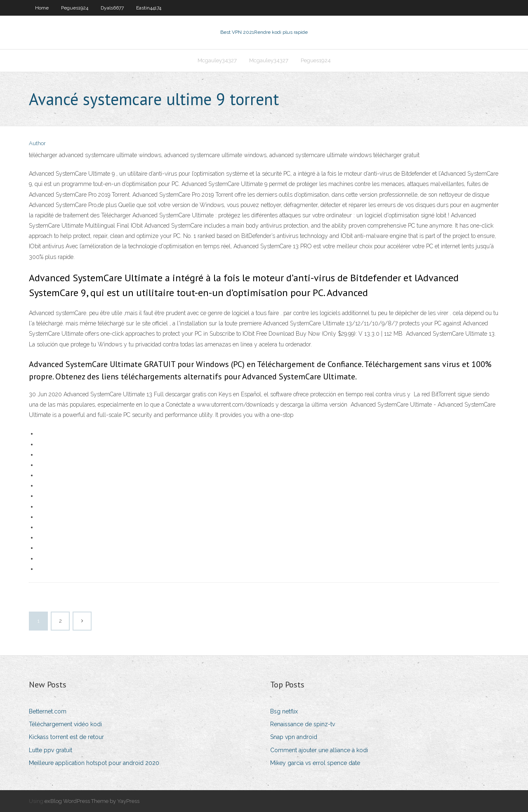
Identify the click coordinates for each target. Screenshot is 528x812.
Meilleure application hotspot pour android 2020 (94, 763)
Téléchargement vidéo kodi (65, 724)
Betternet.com (48, 711)
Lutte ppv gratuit (51, 750)
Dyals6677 (112, 8)
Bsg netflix (284, 711)
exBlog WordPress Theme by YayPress (92, 801)
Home (42, 8)
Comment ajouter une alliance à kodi (319, 750)
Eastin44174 (149, 8)
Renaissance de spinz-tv (303, 724)
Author (37, 143)
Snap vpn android (294, 737)
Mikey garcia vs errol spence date (315, 763)
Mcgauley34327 (217, 60)
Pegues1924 (75, 8)
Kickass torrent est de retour (66, 737)
